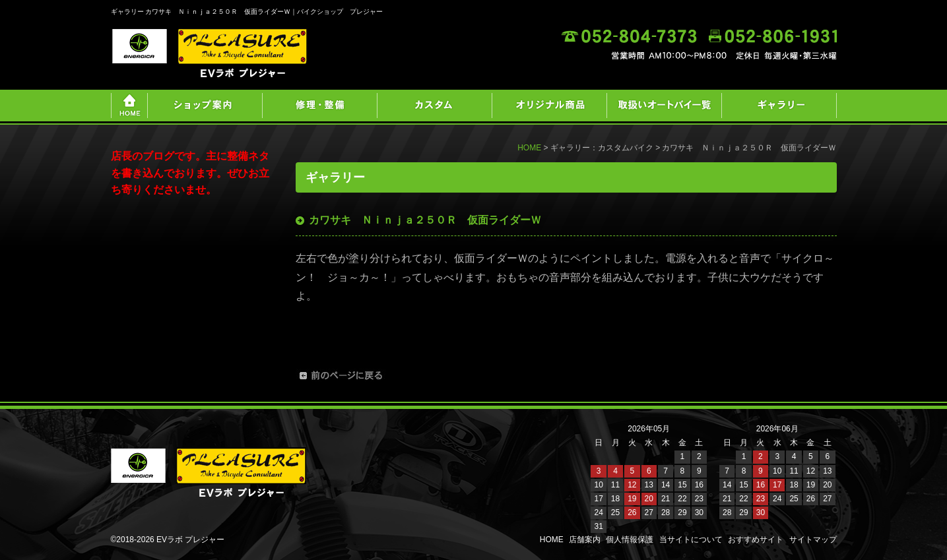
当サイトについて (691, 540)
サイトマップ (813, 540)
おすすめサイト (756, 540)
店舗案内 (585, 540)
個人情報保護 (630, 540)
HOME (529, 148)
